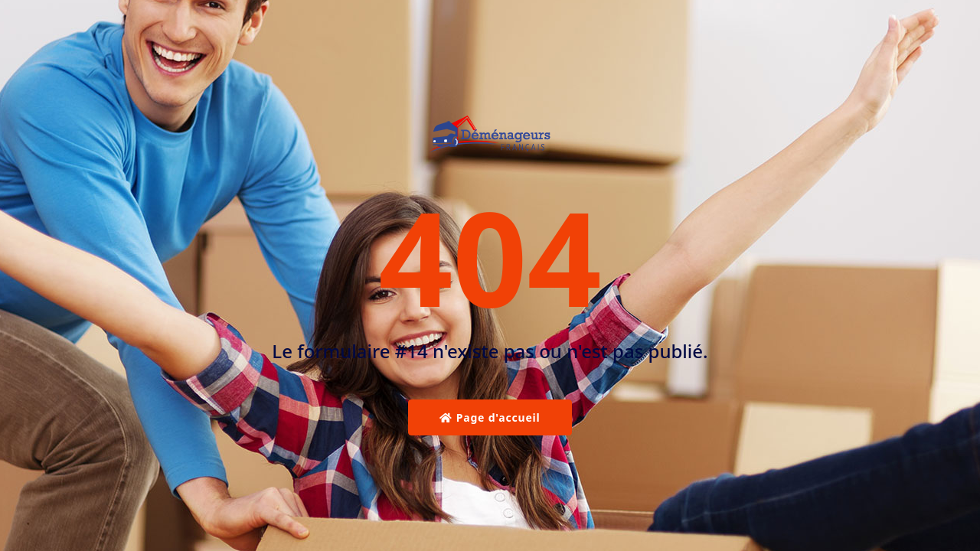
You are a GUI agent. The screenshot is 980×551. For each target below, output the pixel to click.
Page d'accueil (490, 417)
